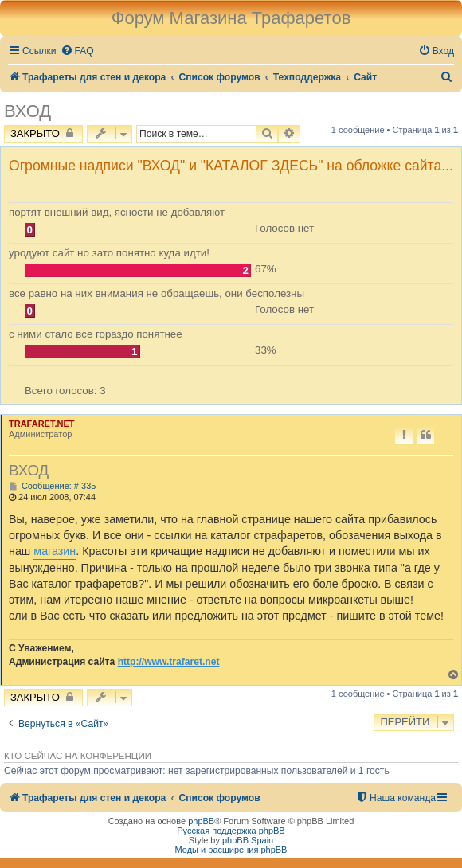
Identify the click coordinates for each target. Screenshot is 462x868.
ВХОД (27, 111)
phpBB (201, 821)
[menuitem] (77, 51)
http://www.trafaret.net (169, 662)
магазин (55, 551)
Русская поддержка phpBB (231, 831)
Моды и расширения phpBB (231, 850)
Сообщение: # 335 (52, 486)
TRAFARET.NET (42, 424)
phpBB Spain (248, 840)
